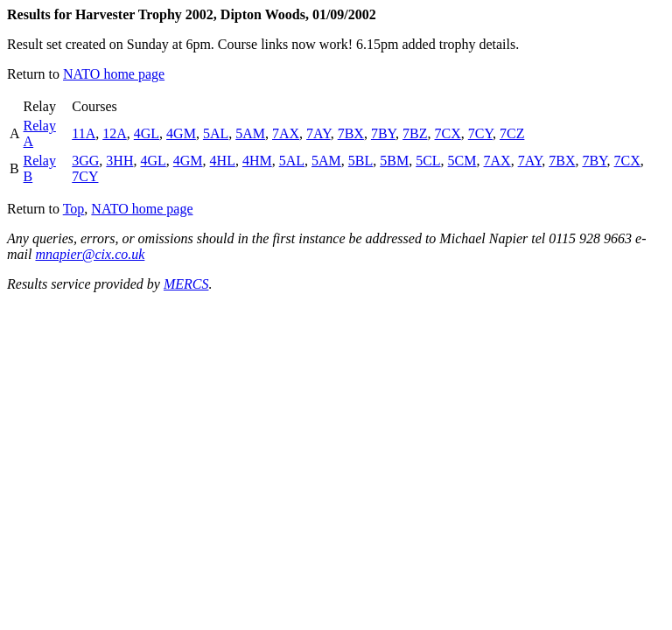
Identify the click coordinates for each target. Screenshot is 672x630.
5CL (428, 161)
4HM (257, 161)
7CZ (512, 133)
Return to (35, 74)
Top (74, 209)
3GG (85, 161)
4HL (223, 161)
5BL (360, 161)
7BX (351, 133)
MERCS (186, 284)
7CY (480, 133)
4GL (147, 133)
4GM (181, 133)
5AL (216, 133)
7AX (286, 133)
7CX (448, 133)
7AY (318, 133)
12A (115, 133)
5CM (462, 161)
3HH (119, 161)
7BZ (415, 133)
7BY (383, 133)
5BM (394, 161)
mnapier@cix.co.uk (90, 254)
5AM (250, 133)
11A (84, 133)
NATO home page (114, 74)
